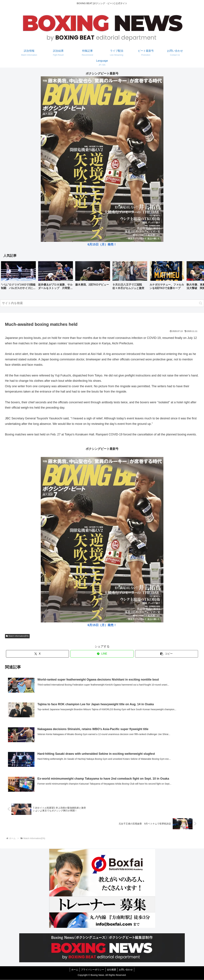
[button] (198, 276)
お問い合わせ (127, 970)
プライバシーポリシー (92, 970)
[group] (18, 277)
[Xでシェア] (38, 654)
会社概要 (112, 970)
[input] (102, 303)
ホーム (74, 970)
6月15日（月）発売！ (102, 244)
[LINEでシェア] (102, 654)
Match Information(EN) (17, 636)
